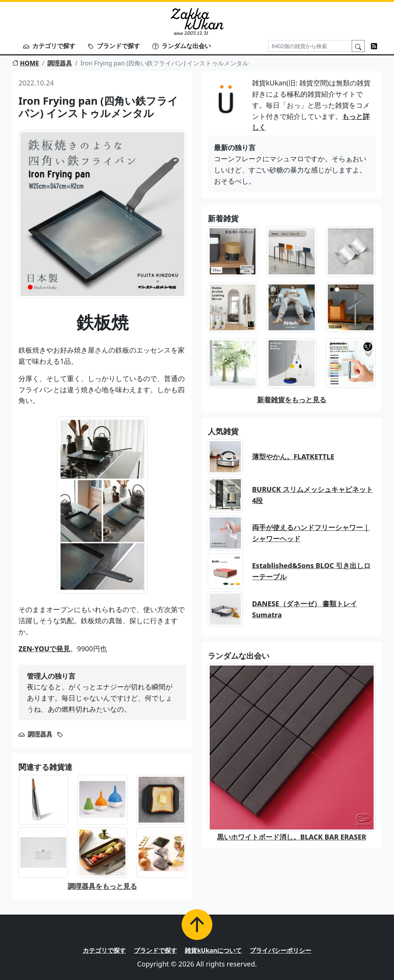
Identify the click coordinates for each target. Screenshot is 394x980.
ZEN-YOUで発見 (44, 649)
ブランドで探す (114, 46)
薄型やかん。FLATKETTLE (293, 457)
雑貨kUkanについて (213, 950)
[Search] (310, 46)
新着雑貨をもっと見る (292, 400)
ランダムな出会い (182, 46)
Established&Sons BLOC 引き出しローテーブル (311, 571)
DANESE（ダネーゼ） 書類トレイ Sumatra (305, 609)
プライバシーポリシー (280, 950)
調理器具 (60, 63)
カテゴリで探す (49, 46)
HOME (26, 63)
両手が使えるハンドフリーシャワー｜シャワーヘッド (311, 533)
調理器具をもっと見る (102, 886)
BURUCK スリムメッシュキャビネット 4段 (312, 495)
